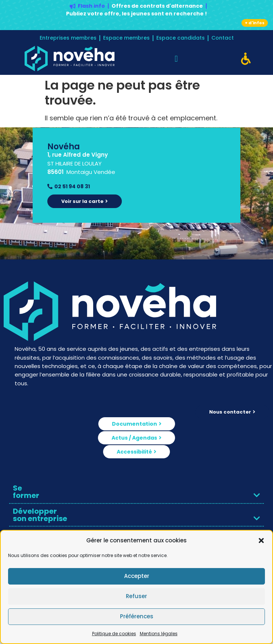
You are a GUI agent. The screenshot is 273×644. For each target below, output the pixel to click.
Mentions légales (159, 634)
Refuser (136, 596)
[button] (261, 541)
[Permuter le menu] (176, 59)
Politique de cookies (114, 634)
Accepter (137, 576)
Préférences (137, 616)
